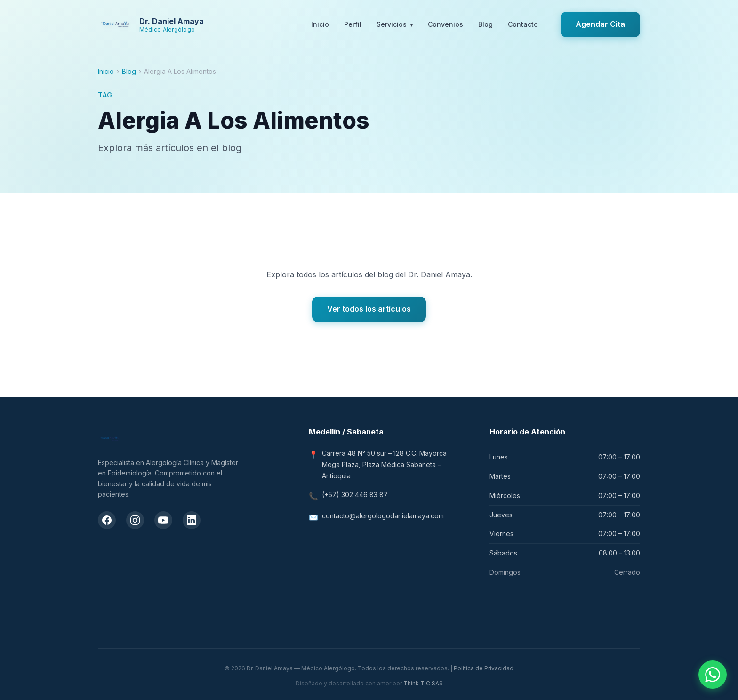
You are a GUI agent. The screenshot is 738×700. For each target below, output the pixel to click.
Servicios (395, 25)
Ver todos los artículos (369, 309)
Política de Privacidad (484, 668)
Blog (485, 24)
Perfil (353, 24)
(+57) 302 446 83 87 (355, 495)
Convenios (445, 24)
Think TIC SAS (423, 683)
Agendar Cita (600, 24)
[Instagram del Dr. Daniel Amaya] (135, 520)
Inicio (320, 24)
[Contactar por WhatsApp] (713, 675)
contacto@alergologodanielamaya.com (383, 516)
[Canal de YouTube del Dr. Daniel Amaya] (163, 520)
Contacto (523, 24)
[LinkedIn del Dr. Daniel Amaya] (192, 520)
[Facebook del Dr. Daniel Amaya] (107, 520)
